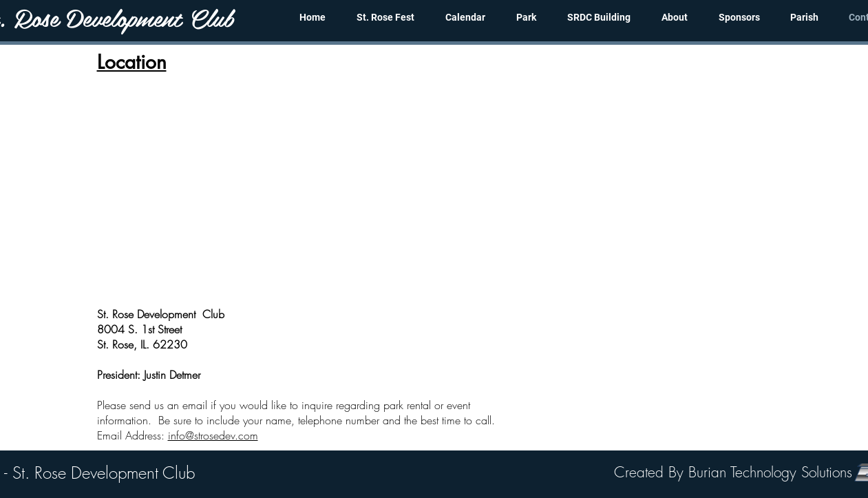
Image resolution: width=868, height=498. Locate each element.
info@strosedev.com (213, 435)
